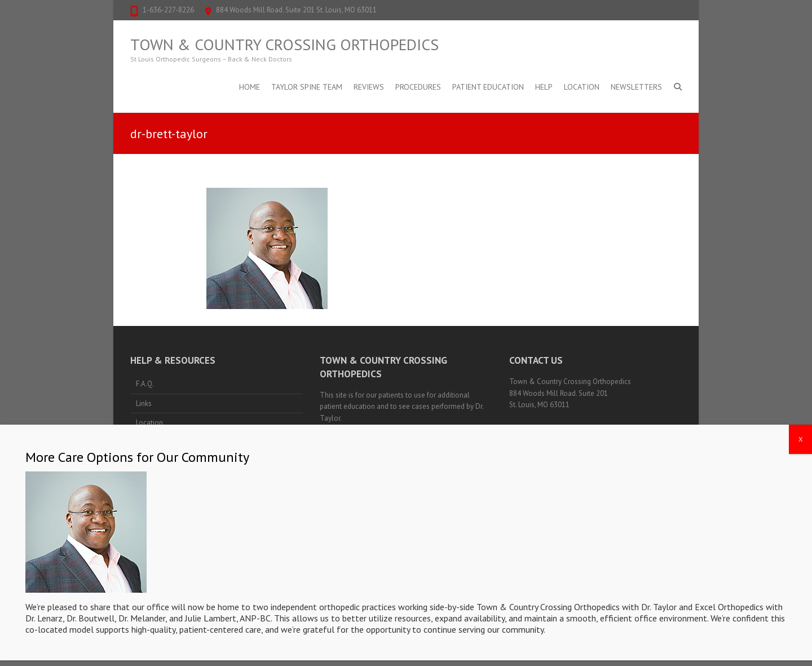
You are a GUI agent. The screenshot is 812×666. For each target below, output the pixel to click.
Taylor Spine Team (307, 87)
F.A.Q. (145, 384)
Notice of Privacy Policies (359, 430)
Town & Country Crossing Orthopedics (284, 45)
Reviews (369, 87)
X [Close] (800, 449)
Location (582, 87)
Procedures (418, 87)
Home (250, 87)
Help (544, 87)
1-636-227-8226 (168, 10)
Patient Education (488, 87)
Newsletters (636, 87)
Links (144, 403)
